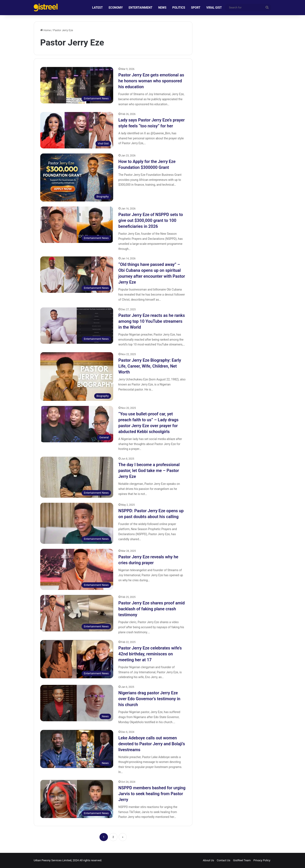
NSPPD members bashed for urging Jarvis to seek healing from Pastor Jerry (152, 794)
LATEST (97, 8)
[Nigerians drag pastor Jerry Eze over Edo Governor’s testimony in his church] (77, 703)
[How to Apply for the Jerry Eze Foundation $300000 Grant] (77, 177)
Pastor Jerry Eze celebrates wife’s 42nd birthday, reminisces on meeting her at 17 (150, 654)
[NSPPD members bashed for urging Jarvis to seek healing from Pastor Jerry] (77, 799)
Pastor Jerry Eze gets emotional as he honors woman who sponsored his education (151, 81)
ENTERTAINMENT (140, 8)
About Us (208, 860)
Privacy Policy (262, 860)
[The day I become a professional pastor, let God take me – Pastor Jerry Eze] (77, 477)
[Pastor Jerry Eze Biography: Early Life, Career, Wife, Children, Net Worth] (77, 377)
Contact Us (224, 860)
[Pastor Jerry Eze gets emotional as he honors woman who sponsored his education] (77, 85)
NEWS (162, 8)
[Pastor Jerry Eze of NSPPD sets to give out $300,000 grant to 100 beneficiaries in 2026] (77, 225)
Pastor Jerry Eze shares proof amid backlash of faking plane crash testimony (152, 609)
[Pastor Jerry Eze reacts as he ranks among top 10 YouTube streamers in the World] (77, 326)
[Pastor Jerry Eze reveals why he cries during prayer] (77, 569)
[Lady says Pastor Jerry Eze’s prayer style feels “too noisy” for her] (77, 130)
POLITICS (179, 8)
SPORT (196, 8)
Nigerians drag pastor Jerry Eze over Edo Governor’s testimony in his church (149, 699)
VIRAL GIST (214, 8)
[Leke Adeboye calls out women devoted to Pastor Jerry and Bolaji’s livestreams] (77, 749)
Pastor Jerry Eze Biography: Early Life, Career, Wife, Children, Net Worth (150, 366)
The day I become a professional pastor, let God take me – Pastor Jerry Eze (149, 471)
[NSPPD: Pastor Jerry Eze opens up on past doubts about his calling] (77, 523)
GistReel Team (242, 860)
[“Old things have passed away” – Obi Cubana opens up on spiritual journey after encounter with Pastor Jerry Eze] (77, 275)
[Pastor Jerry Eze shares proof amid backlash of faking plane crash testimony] (77, 613)
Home (46, 30)
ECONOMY (116, 8)
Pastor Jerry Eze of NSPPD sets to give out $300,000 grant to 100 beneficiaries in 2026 (151, 220)
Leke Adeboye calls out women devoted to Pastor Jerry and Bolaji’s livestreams (152, 744)
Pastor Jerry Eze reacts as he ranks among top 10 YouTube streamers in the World (152, 321)
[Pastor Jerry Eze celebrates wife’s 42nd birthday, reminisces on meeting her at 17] (77, 659)
